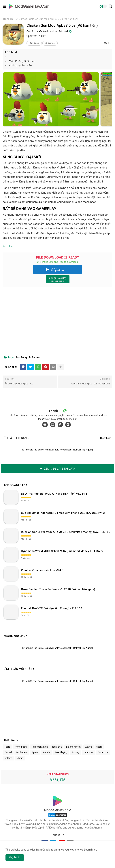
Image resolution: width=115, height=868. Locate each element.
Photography (21, 747)
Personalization (40, 747)
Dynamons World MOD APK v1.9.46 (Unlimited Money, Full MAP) (62, 551)
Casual (8, 752)
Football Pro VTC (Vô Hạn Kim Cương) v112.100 (52, 608)
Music (20, 758)
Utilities (8, 758)
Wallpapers (22, 752)
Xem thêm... (10, 246)
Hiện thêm (106, 438)
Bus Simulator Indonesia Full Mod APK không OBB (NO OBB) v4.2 (63, 513)
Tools (7, 747)
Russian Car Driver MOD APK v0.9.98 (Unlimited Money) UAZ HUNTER (66, 532)
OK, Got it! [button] (15, 857)
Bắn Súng (34, 43)
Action (88, 747)
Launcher (88, 752)
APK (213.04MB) (58, 278)
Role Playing (61, 752)
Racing (75, 752)
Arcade (47, 752)
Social (99, 747)
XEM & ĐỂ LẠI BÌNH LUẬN (58, 469)
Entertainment (73, 747)
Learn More (91, 850)
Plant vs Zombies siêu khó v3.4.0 (42, 570)
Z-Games (22, 19)
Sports (35, 752)
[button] (110, 6)
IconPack (57, 747)
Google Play (57, 270)
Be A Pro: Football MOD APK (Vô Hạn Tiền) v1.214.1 (54, 494)
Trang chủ (9, 19)
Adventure (103, 752)
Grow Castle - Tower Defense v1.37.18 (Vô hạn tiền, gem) (58, 589)
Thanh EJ (55, 411)
